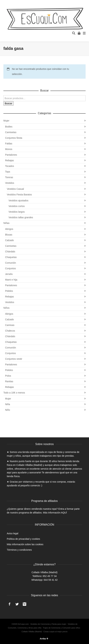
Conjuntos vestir (14, 359)
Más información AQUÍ (55, 513)
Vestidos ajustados (18, 201)
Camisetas (11, 132)
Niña (8, 404)
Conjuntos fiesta (14, 138)
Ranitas (9, 381)
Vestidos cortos (17, 206)
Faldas (9, 144)
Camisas (10, 325)
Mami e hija (11, 280)
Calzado (9, 240)
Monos (9, 149)
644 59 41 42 (51, 580)
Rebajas (9, 160)
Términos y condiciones (19, 550)
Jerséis (9, 274)
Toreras (9, 177)
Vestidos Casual (15, 189)
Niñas (6, 223)
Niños (6, 308)
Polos (8, 376)
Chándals (10, 252)
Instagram (25, 604)
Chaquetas (11, 257)
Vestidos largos (17, 212)
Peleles (9, 291)
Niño (8, 410)
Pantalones (11, 155)
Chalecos (10, 331)
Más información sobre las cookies (25, 544)
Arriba (44, 639)
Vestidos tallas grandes (21, 217)
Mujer (6, 121)
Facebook (10, 604)
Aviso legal (13, 533)
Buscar (9, 103)
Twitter (17, 604)
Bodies (9, 127)
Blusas (9, 235)
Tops (8, 172)
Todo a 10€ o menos (14, 393)
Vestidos (10, 183)
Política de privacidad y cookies (23, 539)
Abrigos (9, 229)
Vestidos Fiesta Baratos (19, 195)
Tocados (10, 166)
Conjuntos (10, 268)
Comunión (11, 263)
